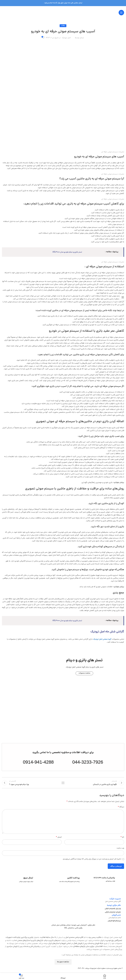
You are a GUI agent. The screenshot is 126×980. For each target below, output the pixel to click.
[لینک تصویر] (63, 712)
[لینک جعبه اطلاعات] (108, 882)
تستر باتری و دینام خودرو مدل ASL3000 (63, 252)
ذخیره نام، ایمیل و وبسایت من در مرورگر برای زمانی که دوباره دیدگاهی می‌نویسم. (92, 861)
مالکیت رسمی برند (95, 940)
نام (122, 839)
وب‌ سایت (120, 850)
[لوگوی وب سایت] (63, 13)
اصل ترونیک (66, 38)
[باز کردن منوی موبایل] (121, 13)
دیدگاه (121, 809)
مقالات (63, 26)
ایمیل (59, 839)
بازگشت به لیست (63, 784)
